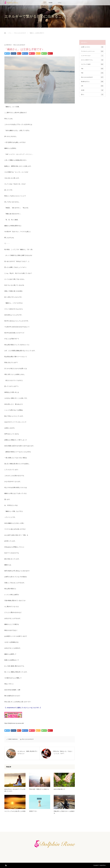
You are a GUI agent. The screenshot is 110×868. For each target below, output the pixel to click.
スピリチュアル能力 (92, 64)
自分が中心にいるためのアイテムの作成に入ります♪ (15, 790)
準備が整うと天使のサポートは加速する (64, 812)
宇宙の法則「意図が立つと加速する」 (40, 789)
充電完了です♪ (33, 811)
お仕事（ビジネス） (92, 47)
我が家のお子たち (92, 82)
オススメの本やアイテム (92, 60)
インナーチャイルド (92, 56)
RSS (6, 865)
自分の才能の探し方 (59, 789)
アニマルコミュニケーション (92, 51)
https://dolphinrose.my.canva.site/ (14, 723)
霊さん (92, 95)
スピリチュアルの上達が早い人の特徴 (15, 811)
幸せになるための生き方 (19, 45)
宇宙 (92, 73)
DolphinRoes (103, 865)
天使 (92, 69)
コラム (59, 3)
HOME (51, 3)
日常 (92, 86)
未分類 (92, 90)
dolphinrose (15, 739)
